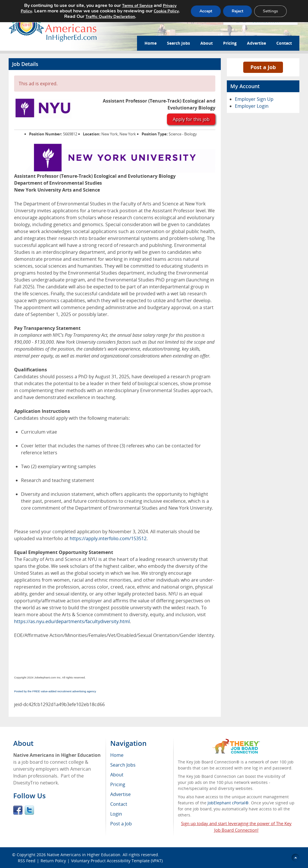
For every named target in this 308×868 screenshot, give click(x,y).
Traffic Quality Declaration (110, 17)
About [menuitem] (117, 775)
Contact (284, 43)
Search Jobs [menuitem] (123, 765)
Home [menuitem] (117, 755)
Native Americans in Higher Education (84, 855)
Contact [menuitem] (119, 804)
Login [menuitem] (116, 814)
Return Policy (53, 861)
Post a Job (263, 67)
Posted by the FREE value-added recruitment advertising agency (55, 691)
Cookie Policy (166, 11)
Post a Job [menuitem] (121, 824)
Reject (237, 11)
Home (151, 43)
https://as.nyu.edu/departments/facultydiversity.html (72, 621)
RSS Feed (27, 861)
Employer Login (252, 106)
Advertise (256, 43)
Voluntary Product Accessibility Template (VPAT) (117, 861)
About (207, 43)
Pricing (230, 43)
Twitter (29, 810)
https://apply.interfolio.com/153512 (108, 538)
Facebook (18, 810)
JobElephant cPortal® (228, 803)
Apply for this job (191, 119)
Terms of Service (137, 6)
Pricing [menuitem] (118, 784)
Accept (206, 11)
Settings (270, 11)
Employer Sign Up (254, 99)
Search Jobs (178, 43)
